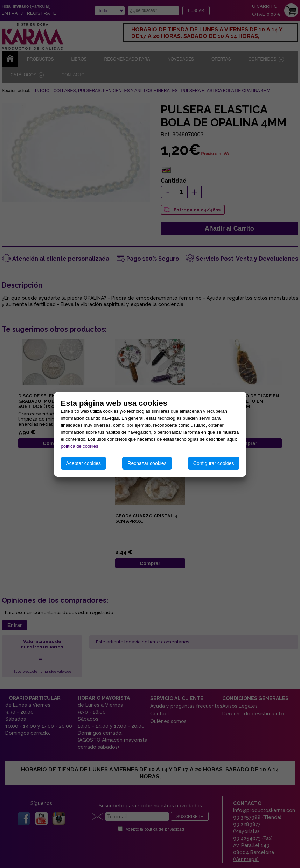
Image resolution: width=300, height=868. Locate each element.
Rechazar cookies (147, 463)
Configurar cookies (214, 463)
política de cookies (80, 446)
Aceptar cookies (84, 463)
